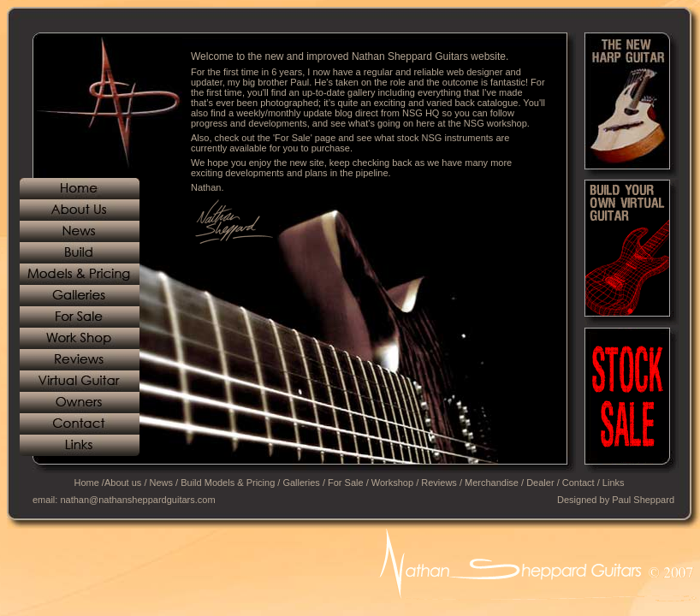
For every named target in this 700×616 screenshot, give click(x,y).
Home (86, 483)
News (162, 483)
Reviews (439, 483)
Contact (578, 483)
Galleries (301, 483)
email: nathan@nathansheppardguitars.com (124, 500)
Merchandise (492, 483)
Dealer (540, 483)
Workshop (392, 483)
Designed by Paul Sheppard (616, 500)
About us (123, 483)
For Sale (346, 483)
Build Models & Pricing (228, 483)
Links (614, 483)
